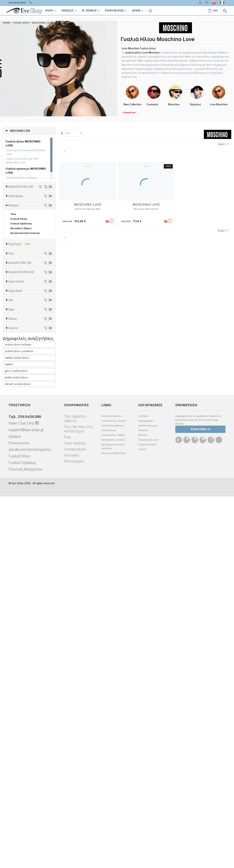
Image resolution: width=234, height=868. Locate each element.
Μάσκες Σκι (18, 345)
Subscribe (200, 801)
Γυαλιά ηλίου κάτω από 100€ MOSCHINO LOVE (22, 161)
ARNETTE (16, 388)
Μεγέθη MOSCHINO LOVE (21, 187)
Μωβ (15, 493)
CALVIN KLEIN (19, 417)
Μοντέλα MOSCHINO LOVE (21, 425)
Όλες (15, 644)
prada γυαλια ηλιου (16, 749)
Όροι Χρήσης (75, 815)
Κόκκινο (17, 507)
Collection (13, 663)
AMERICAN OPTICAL (23, 379)
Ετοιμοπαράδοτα (23, 225)
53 (40, 200)
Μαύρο (16, 503)
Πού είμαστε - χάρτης (76, 790)
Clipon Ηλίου (20, 530)
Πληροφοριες (116, 10)
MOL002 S (17, 448)
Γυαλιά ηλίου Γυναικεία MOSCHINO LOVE (26, 152)
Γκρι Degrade (20, 539)
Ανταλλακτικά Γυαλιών (25, 273)
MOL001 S (17, 443)
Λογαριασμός (146, 792)
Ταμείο (142, 821)
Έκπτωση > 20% (20, 654)
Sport (14, 326)
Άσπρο (16, 484)
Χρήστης (143, 802)
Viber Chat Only (24, 795)
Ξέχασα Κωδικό (147, 816)
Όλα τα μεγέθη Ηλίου (114, 825)
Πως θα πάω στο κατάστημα (78, 800)
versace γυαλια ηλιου (18, 755)
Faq (67, 809)
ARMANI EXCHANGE (22, 383)
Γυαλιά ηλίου (109, 802)
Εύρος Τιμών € (17, 293)
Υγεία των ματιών (112, 787)
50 (12, 200)
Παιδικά (15, 340)
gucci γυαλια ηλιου (16, 742)
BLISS (14, 398)
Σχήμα (11, 590)
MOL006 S (17, 457)
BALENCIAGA (18, 393)
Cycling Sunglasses (113, 797)
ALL (14, 479)
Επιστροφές (74, 833)
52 (31, 200)
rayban (9, 736)
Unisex (15, 321)
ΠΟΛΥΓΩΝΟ (18, 613)
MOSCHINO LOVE (42, 23)
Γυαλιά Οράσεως (21, 263)
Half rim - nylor (19, 580)
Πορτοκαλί (19, 498)
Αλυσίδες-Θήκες (21, 268)
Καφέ (16, 544)
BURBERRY (17, 412)
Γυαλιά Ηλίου (19, 259)
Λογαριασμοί (75, 821)
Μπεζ (15, 489)
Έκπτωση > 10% (20, 649)
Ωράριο (15, 808)
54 (50, 200)
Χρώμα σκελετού (16, 470)
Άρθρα (138, 10)
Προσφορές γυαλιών (113, 811)
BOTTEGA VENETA (22, 402)
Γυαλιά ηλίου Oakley (113, 806)
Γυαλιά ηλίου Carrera (114, 792)
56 (22, 205)
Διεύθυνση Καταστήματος (30, 821)
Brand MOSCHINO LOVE (20, 360)
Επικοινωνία (19, 814)
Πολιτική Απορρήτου (26, 841)
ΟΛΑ (13, 195)
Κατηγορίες (14, 245)
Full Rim (15, 576)
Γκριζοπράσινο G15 (24, 553)
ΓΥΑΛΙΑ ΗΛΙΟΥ (21, 23)
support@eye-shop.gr (26, 801)
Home (6, 23)
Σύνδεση (143, 787)
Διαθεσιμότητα (16, 216)
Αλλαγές (72, 827)
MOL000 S (17, 438)
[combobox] (73, 133)
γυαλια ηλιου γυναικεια (19, 723)
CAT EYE (16, 603)
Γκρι (15, 534)
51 (21, 200)
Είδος (11, 307)
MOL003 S (17, 452)
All (12, 571)
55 (12, 205)
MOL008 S (17, 462)
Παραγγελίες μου (148, 811)
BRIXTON (16, 407)
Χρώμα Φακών (15, 516)
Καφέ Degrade (21, 549)
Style (11, 562)
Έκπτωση (13, 635)
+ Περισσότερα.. (129, 112)
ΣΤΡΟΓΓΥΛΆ (18, 617)
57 (31, 205)
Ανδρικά (15, 330)
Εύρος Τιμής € (20, 284)
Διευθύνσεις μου (148, 797)
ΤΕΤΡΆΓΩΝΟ (18, 622)
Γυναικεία (17, 335)
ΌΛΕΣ (14, 672)
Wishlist (143, 806)
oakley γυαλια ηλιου (17, 729)
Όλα (14, 234)
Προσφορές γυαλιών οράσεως (113, 818)
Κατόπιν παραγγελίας (26, 229)
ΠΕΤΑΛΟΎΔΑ (18, 608)
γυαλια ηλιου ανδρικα (18, 716)
